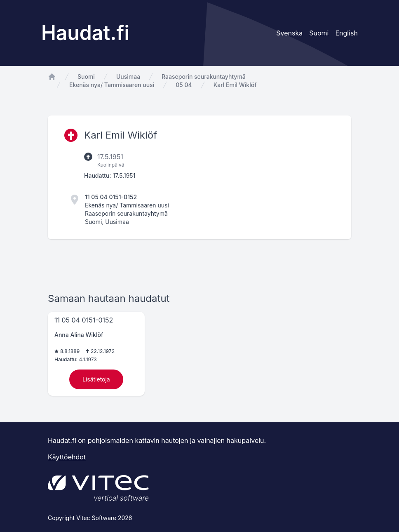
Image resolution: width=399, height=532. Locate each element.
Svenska (289, 33)
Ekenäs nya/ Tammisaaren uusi (112, 85)
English (346, 33)
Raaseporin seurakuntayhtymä (204, 77)
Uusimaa (128, 77)
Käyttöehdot (67, 457)
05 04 (184, 85)
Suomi (86, 77)
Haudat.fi (85, 33)
